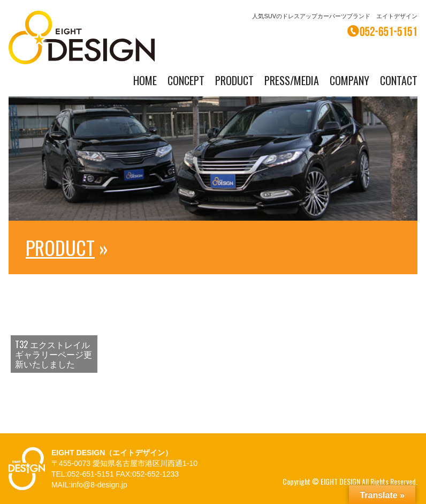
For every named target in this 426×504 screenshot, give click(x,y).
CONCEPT (186, 80)
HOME (145, 80)
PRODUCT (234, 80)
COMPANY (349, 80)
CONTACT (399, 80)
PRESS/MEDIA (292, 80)
